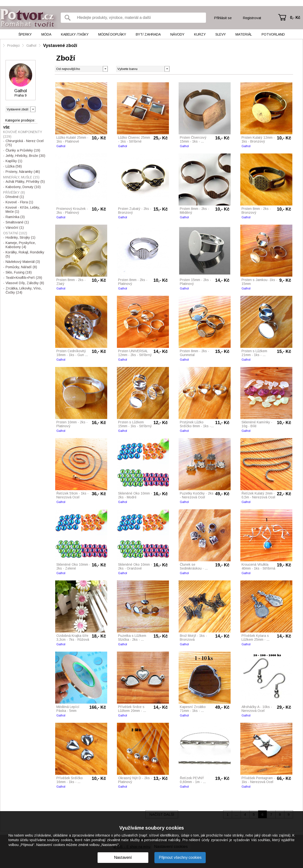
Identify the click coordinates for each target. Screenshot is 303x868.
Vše (7, 127)
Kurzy (200, 34)
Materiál (244, 34)
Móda (46, 34)
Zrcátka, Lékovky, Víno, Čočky (24, 290)
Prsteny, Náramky (23, 172)
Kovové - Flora (19, 202)
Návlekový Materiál (23, 262)
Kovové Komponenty (23, 134)
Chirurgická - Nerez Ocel (25, 143)
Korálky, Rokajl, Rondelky (25, 254)
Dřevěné (15, 197)
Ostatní (15, 233)
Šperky (25, 34)
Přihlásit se (223, 18)
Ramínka (15, 217)
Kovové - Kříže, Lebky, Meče (23, 209)
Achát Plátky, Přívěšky (25, 182)
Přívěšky (14, 192)
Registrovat (252, 18)
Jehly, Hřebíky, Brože (25, 156)
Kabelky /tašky (75, 34)
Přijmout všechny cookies (180, 857)
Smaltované (17, 222)
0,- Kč (295, 18)
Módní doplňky (112, 34)
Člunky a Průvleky (23, 150)
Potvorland (273, 34)
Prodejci (13, 46)
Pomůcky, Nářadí (21, 267)
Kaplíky (14, 161)
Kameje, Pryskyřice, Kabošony (21, 245)
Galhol (31, 46)
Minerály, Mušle (21, 177)
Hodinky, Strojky (20, 237)
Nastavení (123, 857)
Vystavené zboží (60, 46)
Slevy (221, 34)
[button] (167, 69)
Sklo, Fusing (19, 272)
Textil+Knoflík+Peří (24, 278)
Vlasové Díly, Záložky (25, 283)
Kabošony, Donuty (23, 187)
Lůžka (14, 166)
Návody (177, 34)
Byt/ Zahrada (148, 34)
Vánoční (15, 228)
